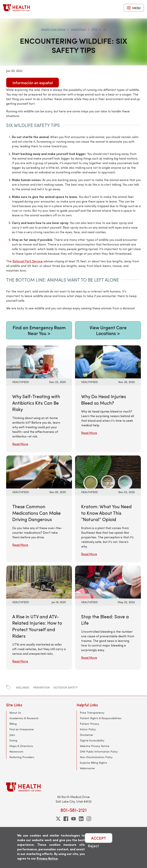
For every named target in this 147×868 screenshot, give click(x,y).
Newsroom (16, 751)
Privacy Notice (47, 858)
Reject (93, 846)
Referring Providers (22, 757)
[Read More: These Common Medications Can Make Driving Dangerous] (39, 471)
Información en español (33, 83)
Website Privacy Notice (95, 746)
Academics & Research (24, 718)
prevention (41, 687)
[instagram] (89, 819)
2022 (95, 29)
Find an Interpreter (22, 729)
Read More (20, 444)
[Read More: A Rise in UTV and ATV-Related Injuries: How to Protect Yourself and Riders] (39, 581)
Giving (13, 740)
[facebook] (66, 819)
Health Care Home (53, 29)
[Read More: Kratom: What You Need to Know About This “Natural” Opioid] (108, 471)
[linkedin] (81, 819)
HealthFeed (78, 29)
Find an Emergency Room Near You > (39, 330)
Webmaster (87, 768)
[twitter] (58, 819)
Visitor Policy (88, 729)
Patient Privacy (89, 724)
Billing (13, 724)
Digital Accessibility (92, 740)
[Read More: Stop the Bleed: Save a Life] (108, 581)
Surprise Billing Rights (93, 763)
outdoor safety (65, 687)
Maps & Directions (21, 746)
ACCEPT (99, 838)
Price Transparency (92, 713)
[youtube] (73, 819)
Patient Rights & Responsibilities (101, 718)
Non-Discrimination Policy (96, 757)
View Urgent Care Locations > (108, 330)
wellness (23, 687)
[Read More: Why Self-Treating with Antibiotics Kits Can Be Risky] (39, 361)
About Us (15, 713)
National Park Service (28, 261)
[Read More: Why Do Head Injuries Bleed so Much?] (108, 361)
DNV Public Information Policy (99, 751)
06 (105, 29)
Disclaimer (87, 735)
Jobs (12, 735)
